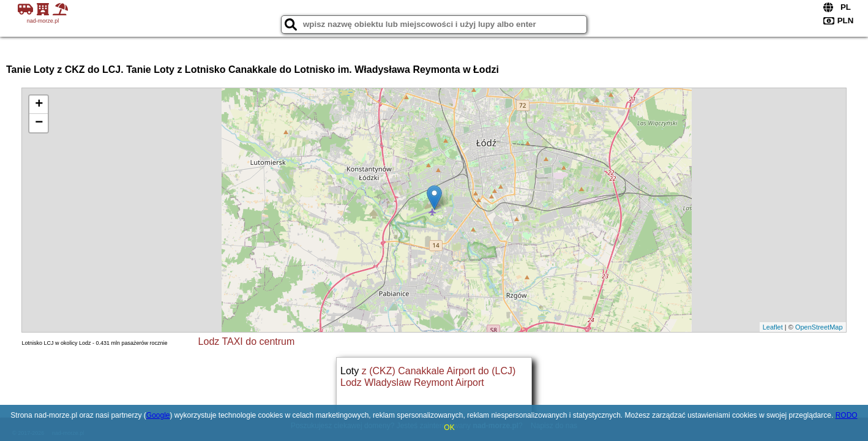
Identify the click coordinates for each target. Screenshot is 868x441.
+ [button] (39, 105)
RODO (847, 415)
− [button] (39, 123)
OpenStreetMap (819, 327)
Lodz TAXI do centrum (247, 341)
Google (158, 415)
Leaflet (773, 327)
